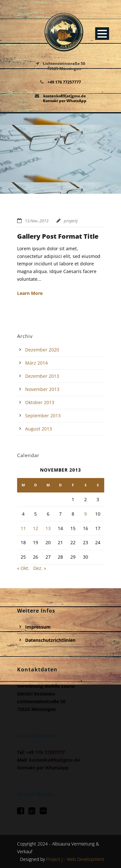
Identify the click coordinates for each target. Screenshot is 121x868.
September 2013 (43, 416)
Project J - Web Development (75, 859)
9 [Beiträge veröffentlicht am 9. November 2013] (86, 514)
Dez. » (40, 568)
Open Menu (102, 34)
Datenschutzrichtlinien (50, 640)
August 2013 (39, 429)
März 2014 (36, 363)
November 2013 (42, 389)
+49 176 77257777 (64, 82)
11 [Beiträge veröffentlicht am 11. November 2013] (23, 528)
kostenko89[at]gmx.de (65, 96)
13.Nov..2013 (37, 221)
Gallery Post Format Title (58, 236)
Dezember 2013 (42, 376)
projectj (71, 221)
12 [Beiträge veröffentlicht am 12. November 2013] (35, 528)
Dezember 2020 (42, 350)
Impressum (38, 627)
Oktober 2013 (40, 402)
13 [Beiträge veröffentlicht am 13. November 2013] (48, 528)
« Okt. (23, 568)
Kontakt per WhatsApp (65, 101)
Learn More (30, 293)
